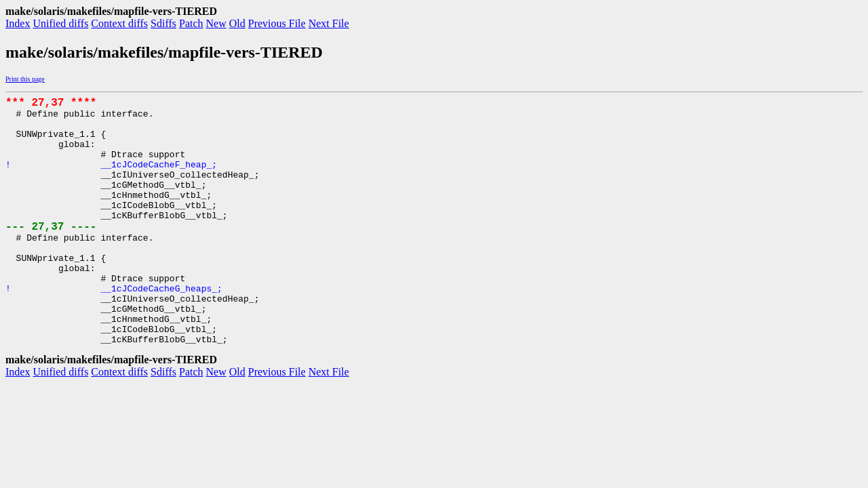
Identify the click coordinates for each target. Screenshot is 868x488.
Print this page (25, 79)
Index (18, 23)
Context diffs (119, 23)
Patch (191, 23)
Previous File (277, 23)
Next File (329, 23)
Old (237, 23)
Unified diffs (60, 23)
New (216, 23)
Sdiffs (163, 23)
